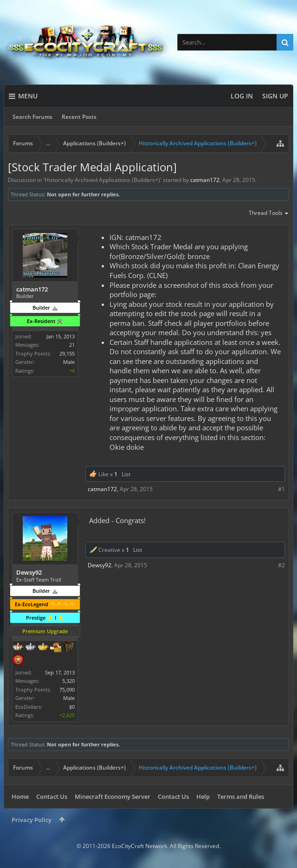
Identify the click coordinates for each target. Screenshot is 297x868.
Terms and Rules (241, 797)
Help (203, 797)
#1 (281, 489)
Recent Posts (79, 117)
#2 (281, 565)
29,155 (67, 353)
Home (20, 797)
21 (72, 345)
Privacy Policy (32, 820)
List (126, 474)
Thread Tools (269, 214)
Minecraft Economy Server (113, 797)
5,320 (68, 681)
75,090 (67, 690)
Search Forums (32, 117)
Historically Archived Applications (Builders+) (102, 180)
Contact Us (52, 797)
